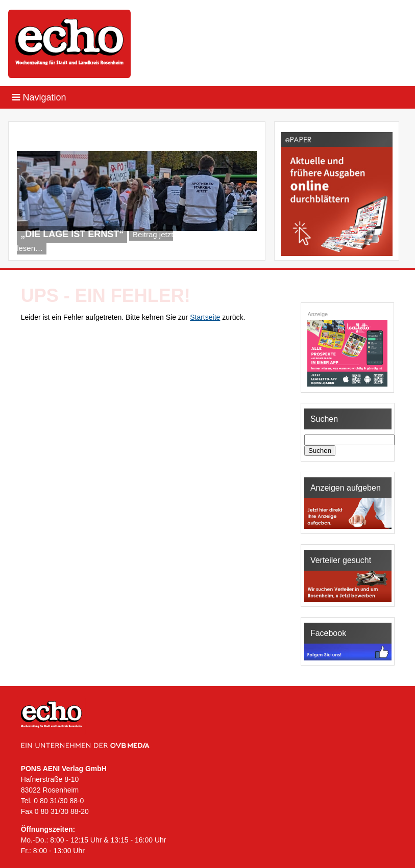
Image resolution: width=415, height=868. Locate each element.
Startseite (205, 317)
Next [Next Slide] (243, 247)
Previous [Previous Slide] (227, 247)
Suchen (320, 451)
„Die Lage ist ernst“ (72, 234)
